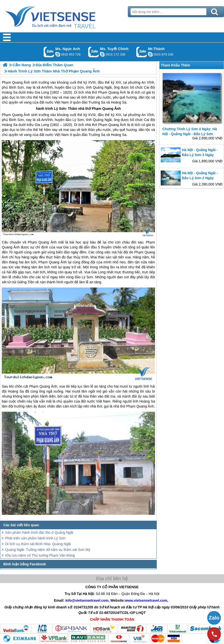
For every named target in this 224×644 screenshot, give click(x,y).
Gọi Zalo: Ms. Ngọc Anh (49, 52)
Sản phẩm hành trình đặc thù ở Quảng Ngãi (39, 532)
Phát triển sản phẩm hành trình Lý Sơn (35, 538)
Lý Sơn (60, 109)
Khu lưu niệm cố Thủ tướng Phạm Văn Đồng (40, 555)
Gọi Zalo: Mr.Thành (142, 52)
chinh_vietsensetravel (102, 54)
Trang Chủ (63, 16)
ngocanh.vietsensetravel (58, 54)
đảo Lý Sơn (75, 120)
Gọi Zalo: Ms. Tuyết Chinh (94, 52)
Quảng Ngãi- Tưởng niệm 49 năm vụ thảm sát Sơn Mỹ (48, 550)
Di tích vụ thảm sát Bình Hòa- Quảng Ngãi (38, 544)
